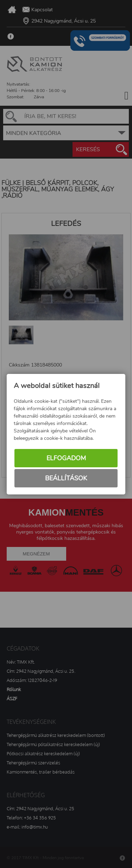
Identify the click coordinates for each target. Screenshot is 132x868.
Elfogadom (66, 458)
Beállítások (66, 478)
